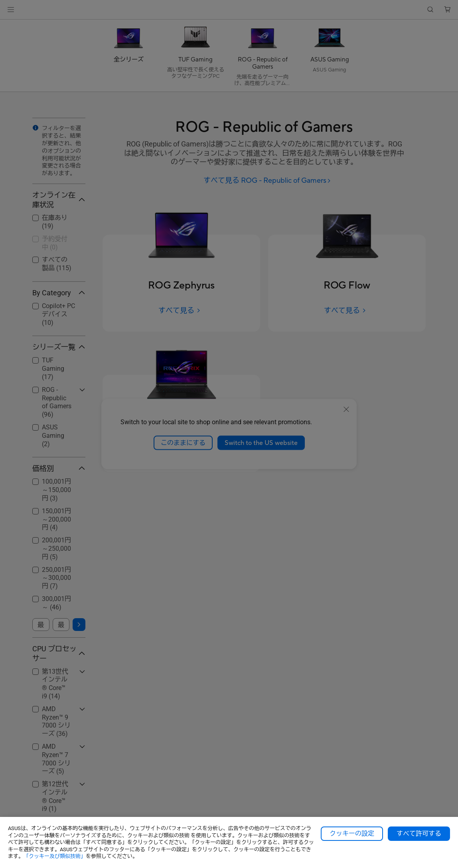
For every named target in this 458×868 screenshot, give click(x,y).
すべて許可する (419, 834)
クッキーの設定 (352, 834)
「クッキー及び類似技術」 (55, 856)
